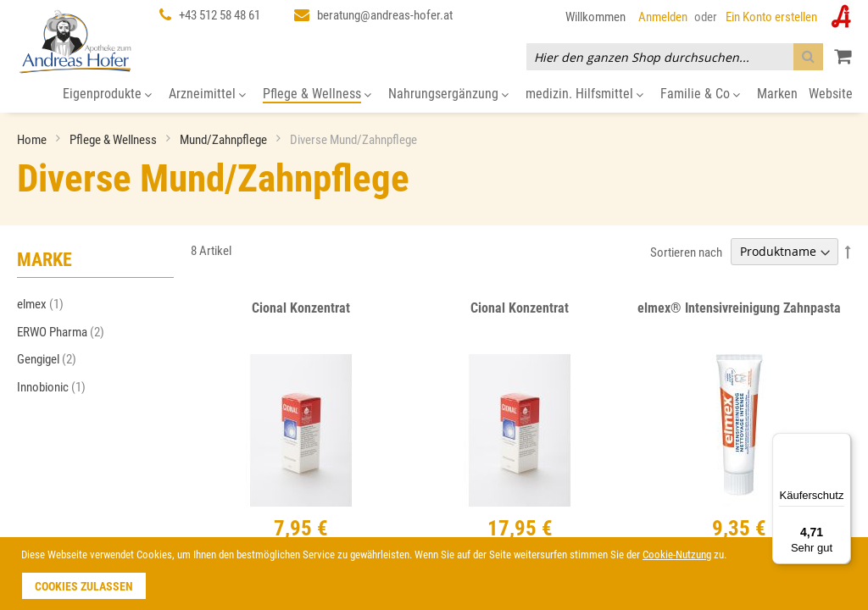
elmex (45, 304)
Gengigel (52, 359)
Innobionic (56, 387)
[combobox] (675, 57)
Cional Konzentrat (301, 308)
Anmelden (663, 17)
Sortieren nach (686, 252)
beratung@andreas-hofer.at (385, 15)
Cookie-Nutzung (677, 555)
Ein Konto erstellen (771, 17)
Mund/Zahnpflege (225, 140)
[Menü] (841, 443)
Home (33, 140)
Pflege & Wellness (114, 140)
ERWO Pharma (66, 332)
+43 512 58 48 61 (220, 15)
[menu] (434, 94)
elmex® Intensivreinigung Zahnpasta (739, 308)
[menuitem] (107, 94)
